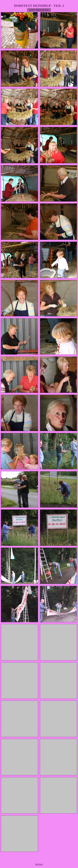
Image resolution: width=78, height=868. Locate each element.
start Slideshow (39, 10)
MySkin (39, 864)
